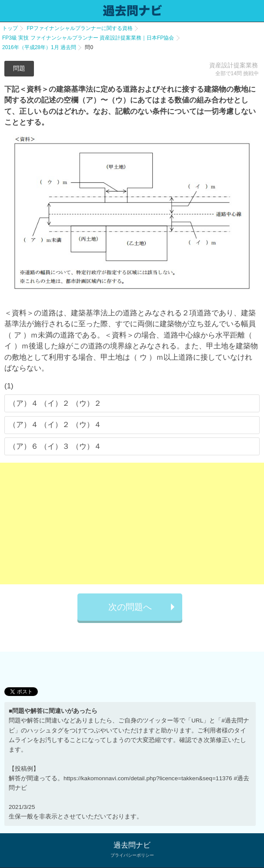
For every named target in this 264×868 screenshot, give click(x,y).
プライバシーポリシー (132, 855)
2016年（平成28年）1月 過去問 (39, 47)
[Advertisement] (132, 523)
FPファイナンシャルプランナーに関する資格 (79, 28)
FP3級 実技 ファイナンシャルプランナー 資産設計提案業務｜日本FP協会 (88, 38)
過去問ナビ (132, 845)
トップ (10, 28)
